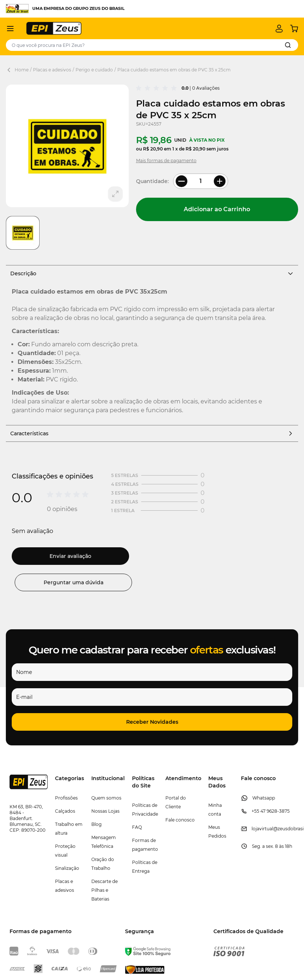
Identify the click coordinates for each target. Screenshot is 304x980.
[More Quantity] (220, 181)
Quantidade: (152, 181)
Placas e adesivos (52, 70)
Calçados (65, 811)
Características (152, 433)
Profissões (66, 798)
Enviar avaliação (70, 556)
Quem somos (106, 798)
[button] (152, 722)
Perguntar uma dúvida (74, 582)
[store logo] (54, 28)
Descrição (152, 273)
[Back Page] (10, 70)
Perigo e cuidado (94, 70)
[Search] (288, 45)
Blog (96, 824)
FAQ (137, 827)
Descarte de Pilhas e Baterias (105, 890)
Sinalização (67, 868)
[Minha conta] (279, 29)
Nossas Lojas (105, 811)
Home (22, 70)
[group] (157, 88)
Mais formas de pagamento (166, 161)
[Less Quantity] (182, 181)
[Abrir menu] (10, 29)
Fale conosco (180, 820)
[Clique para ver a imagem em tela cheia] (67, 146)
